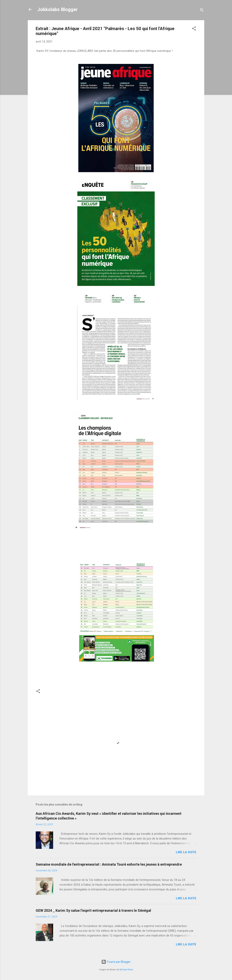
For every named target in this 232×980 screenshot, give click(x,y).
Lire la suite (186, 852)
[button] (194, 29)
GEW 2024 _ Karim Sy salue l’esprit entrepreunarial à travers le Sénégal (93, 910)
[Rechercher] (202, 11)
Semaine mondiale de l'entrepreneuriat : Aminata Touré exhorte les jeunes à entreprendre (109, 864)
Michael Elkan (126, 970)
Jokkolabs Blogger (58, 9)
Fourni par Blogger (116, 962)
